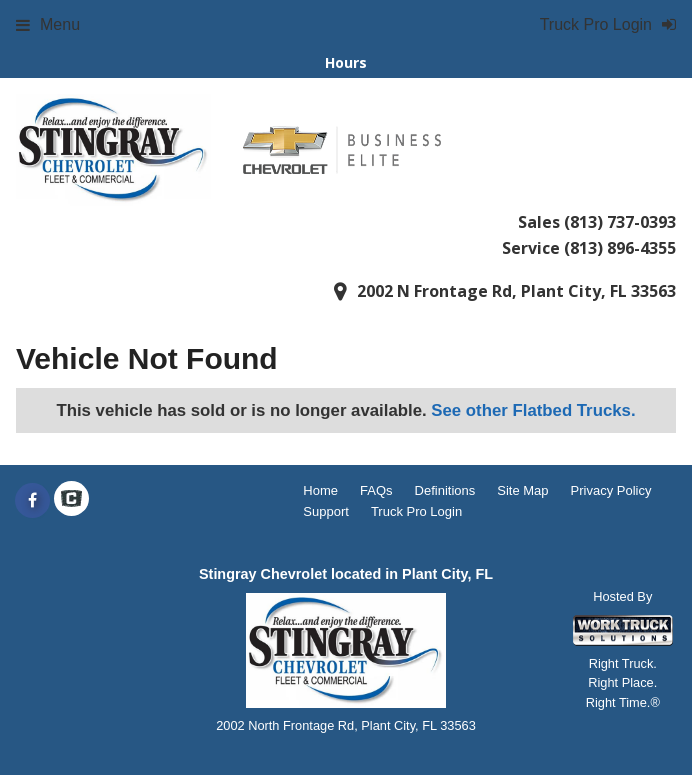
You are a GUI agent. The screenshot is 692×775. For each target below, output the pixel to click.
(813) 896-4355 (620, 248)
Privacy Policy (611, 490)
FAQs (376, 490)
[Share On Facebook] (32, 501)
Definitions (445, 490)
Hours (346, 62)
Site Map (522, 490)
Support (326, 511)
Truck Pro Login (416, 511)
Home (320, 490)
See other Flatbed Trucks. (533, 410)
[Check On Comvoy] (71, 501)
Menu (48, 24)
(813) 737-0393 (620, 222)
